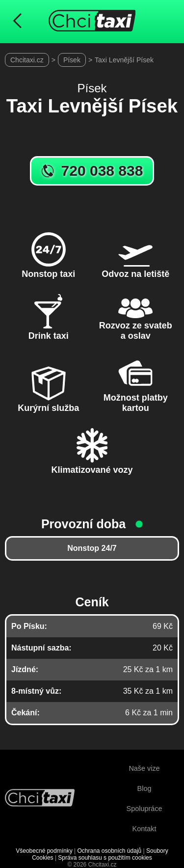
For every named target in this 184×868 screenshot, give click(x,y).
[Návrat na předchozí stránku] (17, 22)
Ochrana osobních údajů (109, 851)
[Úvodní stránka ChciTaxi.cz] (92, 22)
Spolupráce (145, 809)
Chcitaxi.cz (27, 60)
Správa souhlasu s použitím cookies (105, 858)
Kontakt (145, 829)
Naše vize (144, 768)
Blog (145, 788)
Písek (72, 60)
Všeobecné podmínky (44, 851)
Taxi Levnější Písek (124, 60)
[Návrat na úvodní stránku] (40, 799)
